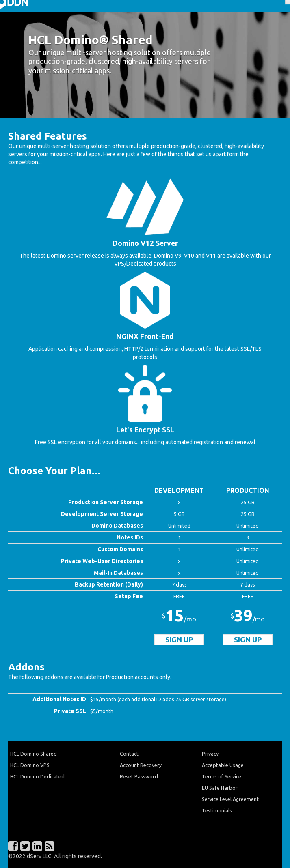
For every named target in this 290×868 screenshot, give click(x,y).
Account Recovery (141, 765)
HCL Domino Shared (34, 754)
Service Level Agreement (230, 799)
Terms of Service (222, 776)
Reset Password (139, 776)
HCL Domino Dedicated (37, 776)
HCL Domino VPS (30, 765)
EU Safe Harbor (220, 788)
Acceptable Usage (223, 765)
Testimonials (217, 810)
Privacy (210, 754)
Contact (129, 754)
